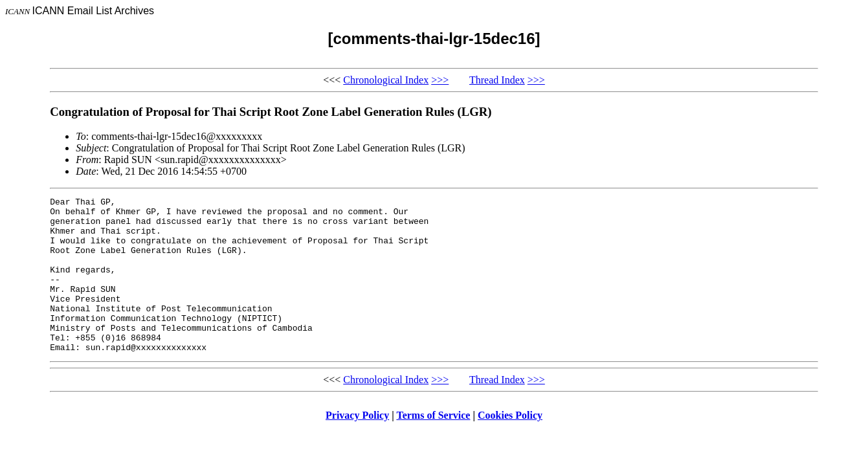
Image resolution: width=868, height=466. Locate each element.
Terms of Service (433, 446)
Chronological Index (386, 80)
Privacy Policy (357, 446)
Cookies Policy (510, 446)
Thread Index (497, 80)
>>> (440, 80)
